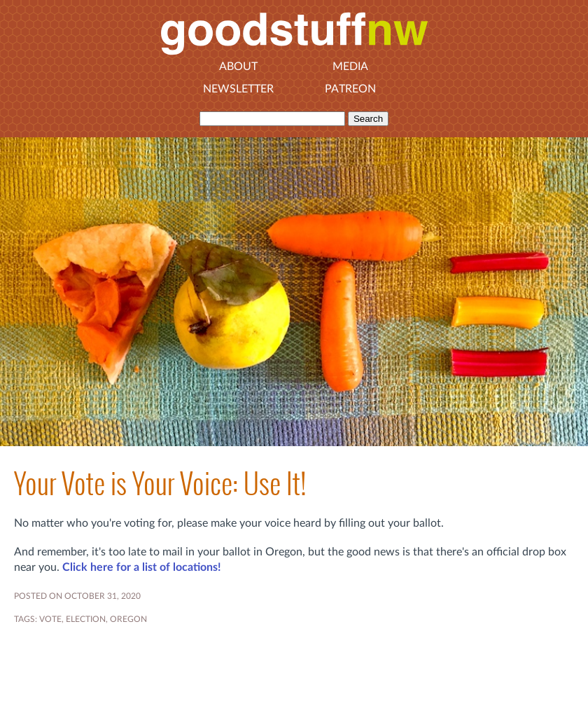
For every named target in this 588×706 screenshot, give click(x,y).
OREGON (128, 619)
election (86, 619)
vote (50, 619)
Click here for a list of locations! (142, 567)
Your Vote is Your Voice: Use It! (160, 484)
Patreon (350, 89)
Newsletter (238, 89)
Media (350, 67)
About (238, 67)
